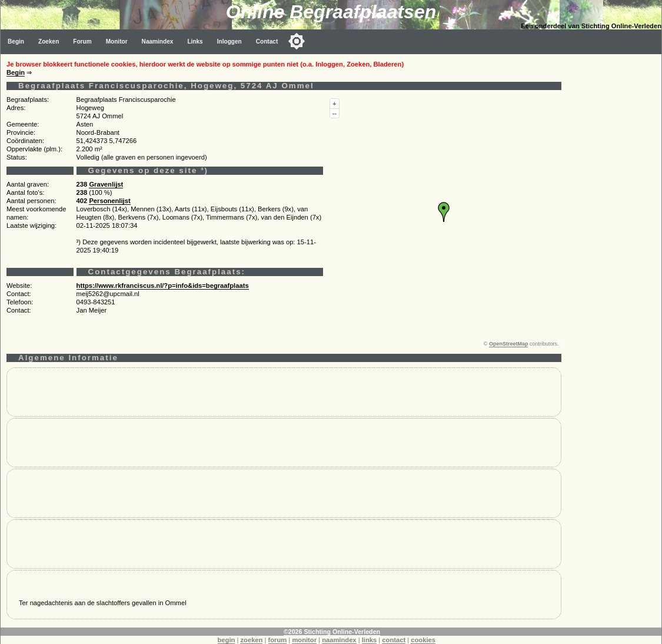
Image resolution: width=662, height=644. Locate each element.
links (370, 640)
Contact (267, 42)
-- (335, 113)
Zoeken (49, 42)
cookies (423, 640)
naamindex (339, 640)
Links (195, 42)
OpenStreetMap (509, 344)
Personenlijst (109, 201)
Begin (16, 42)
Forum (82, 42)
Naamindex (158, 42)
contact (394, 640)
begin (227, 640)
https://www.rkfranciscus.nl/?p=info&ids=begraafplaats (163, 286)
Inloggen (229, 42)
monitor (304, 640)
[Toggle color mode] (297, 41)
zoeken (251, 640)
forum (278, 640)
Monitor (117, 42)
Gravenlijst (106, 184)
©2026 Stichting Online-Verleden (332, 632)
